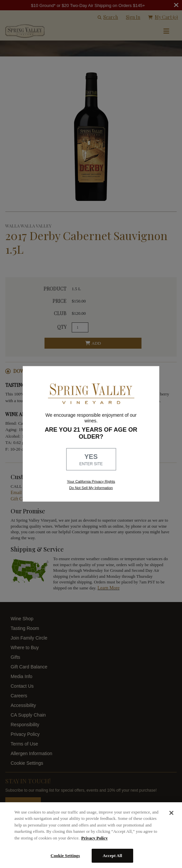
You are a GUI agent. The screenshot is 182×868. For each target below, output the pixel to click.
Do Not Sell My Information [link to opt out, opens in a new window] (91, 487)
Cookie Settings (65, 856)
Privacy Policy (94, 838)
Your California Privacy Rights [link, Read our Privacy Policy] (91, 481)
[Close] (171, 813)
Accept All (112, 856)
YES (91, 460)
